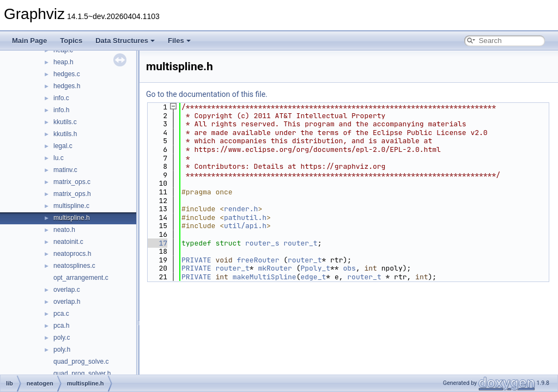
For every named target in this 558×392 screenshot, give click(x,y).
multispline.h (72, 218)
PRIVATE (196, 260)
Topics (71, 41)
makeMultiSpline (265, 277)
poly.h (62, 350)
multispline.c (71, 206)
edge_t (313, 277)
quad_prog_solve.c (81, 362)
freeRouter (258, 260)
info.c (61, 98)
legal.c (63, 146)
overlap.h (67, 302)
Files (179, 41)
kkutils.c (65, 122)
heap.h (63, 62)
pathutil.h (245, 218)
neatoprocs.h (72, 254)
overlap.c (67, 290)
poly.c (62, 338)
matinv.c (65, 170)
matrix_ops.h (72, 194)
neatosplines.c (74, 266)
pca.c (61, 314)
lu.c (59, 158)
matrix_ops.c (72, 182)
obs (349, 268)
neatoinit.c (68, 242)
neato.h (64, 230)
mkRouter (275, 268)
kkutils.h (65, 134)
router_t (300, 243)
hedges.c (67, 74)
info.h (61, 110)
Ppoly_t (315, 268)
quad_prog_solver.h (82, 373)
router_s (262, 243)
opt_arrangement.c (81, 278)
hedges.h (67, 86)
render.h (241, 209)
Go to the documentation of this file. (207, 94)
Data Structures (125, 41)
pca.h (61, 326)
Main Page (29, 41)
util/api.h (245, 226)
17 (157, 243)
